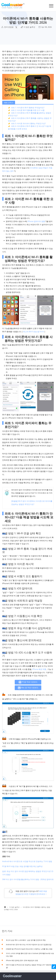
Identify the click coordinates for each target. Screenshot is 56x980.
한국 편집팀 (9, 27)
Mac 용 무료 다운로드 (28, 688)
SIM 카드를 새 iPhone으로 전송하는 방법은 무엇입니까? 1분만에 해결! (29, 966)
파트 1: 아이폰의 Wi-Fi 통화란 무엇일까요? (28, 108)
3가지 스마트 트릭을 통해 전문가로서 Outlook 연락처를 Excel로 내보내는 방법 (30, 955)
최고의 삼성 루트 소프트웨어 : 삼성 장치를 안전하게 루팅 (26, 940)
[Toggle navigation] (51, 6)
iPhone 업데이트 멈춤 (36, 221)
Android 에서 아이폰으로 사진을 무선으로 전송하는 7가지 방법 (27, 861)
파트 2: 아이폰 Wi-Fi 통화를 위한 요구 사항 (28, 110)
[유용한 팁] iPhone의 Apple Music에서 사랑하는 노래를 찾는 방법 (29, 949)
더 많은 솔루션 (29, 27)
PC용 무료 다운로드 (28, 682)
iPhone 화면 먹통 (39, 669)
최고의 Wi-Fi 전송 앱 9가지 (34, 332)
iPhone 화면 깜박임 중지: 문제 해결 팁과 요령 (22, 960)
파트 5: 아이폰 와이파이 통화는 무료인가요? (28, 123)
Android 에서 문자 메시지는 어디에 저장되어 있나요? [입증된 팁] (29, 945)
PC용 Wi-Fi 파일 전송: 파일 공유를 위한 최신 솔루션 (22, 866)
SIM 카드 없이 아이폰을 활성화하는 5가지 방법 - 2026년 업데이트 (28, 879)
